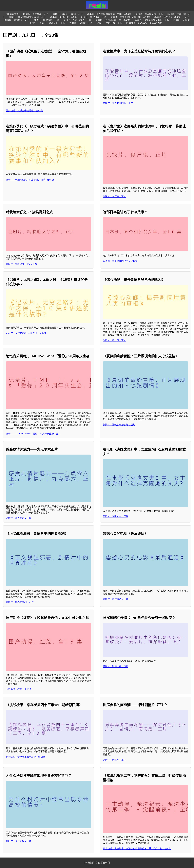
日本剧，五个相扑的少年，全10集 (120, 261)
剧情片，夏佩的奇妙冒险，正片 (119, 425)
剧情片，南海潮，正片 (114, 760)
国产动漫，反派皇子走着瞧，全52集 (24, 111)
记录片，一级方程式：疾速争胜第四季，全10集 (30, 180)
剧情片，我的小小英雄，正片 (68, 14)
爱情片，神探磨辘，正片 (116, 667)
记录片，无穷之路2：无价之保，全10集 (26, 333)
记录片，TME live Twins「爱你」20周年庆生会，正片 (33, 434)
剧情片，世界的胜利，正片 (20, 602)
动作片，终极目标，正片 (52, 23)
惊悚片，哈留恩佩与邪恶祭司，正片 (27, 17)
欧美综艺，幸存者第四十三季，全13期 (26, 757)
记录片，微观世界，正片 (94, 17)
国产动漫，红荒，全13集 (19, 689)
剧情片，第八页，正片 (114, 340)
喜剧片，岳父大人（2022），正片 (172, 17)
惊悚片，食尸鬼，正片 (114, 196)
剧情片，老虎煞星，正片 (36, 14)
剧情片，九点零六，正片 (19, 518)
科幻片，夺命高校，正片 (19, 841)
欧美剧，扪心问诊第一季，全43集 (113, 20)
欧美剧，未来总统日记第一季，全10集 (130, 17)
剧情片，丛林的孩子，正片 (77, 20)
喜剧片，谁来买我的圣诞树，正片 (152, 20)
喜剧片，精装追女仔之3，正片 (22, 264)
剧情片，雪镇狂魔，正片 (17, 20)
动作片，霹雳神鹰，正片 (47, 20)
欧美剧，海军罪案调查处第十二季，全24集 (109, 14)
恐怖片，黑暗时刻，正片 (109, 23)
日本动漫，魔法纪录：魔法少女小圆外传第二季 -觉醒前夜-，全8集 (137, 849)
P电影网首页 (12, 14)
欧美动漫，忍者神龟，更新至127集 (144, 23)
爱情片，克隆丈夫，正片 (116, 516)
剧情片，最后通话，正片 (116, 599)
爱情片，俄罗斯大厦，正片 (149, 14)
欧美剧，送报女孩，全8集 (63, 17)
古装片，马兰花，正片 (81, 23)
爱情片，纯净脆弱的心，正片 (118, 103)
